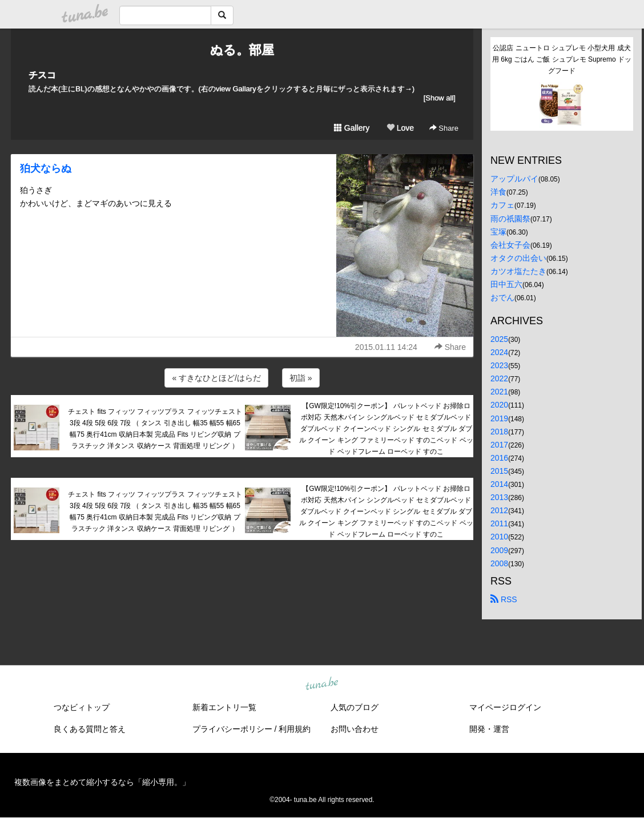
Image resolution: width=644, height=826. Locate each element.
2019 (499, 418)
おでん (502, 297)
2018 (499, 432)
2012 (499, 510)
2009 (499, 550)
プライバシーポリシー (232, 729)
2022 (499, 378)
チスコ (42, 75)
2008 (499, 563)
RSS (504, 599)
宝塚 (498, 232)
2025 (499, 339)
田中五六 (506, 284)
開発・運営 (489, 729)
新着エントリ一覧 (224, 707)
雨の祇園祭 (510, 219)
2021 (499, 392)
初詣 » (301, 378)
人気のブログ (355, 707)
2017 (499, 445)
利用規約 (295, 729)
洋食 (498, 192)
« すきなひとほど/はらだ (216, 378)
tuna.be (321, 684)
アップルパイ (514, 179)
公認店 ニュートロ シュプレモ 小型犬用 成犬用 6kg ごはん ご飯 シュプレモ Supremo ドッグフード (562, 59)
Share (444, 128)
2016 (499, 458)
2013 (499, 497)
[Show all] (440, 98)
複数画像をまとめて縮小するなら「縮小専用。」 (102, 782)
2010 (499, 537)
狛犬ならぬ (46, 168)
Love (400, 128)
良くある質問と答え (90, 729)
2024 (499, 352)
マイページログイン (505, 707)
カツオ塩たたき (518, 271)
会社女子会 (510, 245)
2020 (499, 405)
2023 (499, 365)
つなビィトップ (82, 707)
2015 (499, 471)
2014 (499, 484)
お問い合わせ (355, 729)
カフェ (502, 205)
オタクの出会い (518, 258)
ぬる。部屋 (242, 50)
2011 (499, 523)
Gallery (352, 128)
